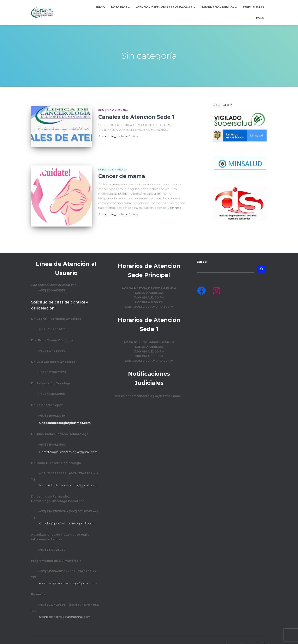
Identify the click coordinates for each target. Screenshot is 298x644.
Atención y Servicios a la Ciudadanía (166, 7)
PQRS (260, 18)
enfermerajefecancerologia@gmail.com (68, 574)
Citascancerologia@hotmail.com (65, 414)
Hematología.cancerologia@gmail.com (68, 476)
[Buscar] (261, 259)
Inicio (101, 7)
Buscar (202, 252)
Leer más (174, 203)
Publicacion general (114, 110)
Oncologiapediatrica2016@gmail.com (66, 514)
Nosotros (120, 7)
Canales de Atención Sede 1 (136, 117)
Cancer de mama (122, 171)
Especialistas (253, 7)
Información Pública (219, 7)
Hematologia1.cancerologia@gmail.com (68, 442)
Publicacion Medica (113, 165)
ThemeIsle (260, 635)
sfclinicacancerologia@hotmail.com (65, 607)
